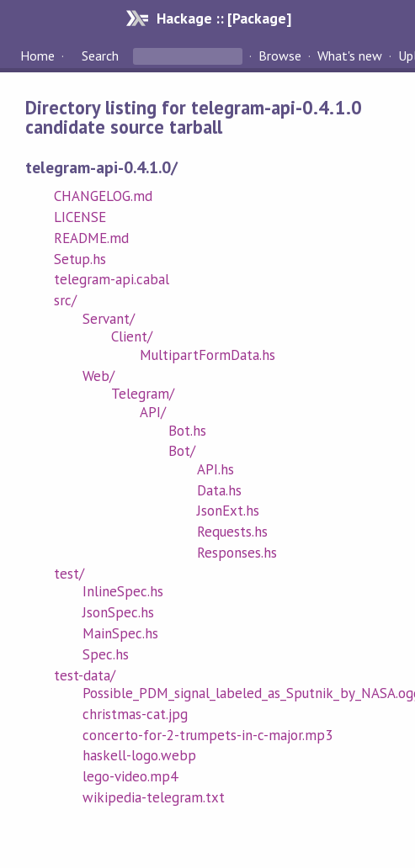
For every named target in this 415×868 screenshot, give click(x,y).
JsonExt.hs (228, 511)
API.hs (215, 469)
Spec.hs (106, 654)
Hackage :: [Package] (224, 18)
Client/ (132, 336)
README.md (91, 238)
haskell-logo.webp (139, 755)
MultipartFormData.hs (207, 355)
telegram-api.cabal (112, 279)
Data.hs (219, 490)
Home (37, 56)
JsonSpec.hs (118, 612)
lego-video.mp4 (130, 776)
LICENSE (80, 217)
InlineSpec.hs (123, 591)
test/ (69, 574)
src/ (65, 300)
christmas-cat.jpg (135, 714)
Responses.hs (237, 553)
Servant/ (109, 319)
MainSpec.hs (120, 633)
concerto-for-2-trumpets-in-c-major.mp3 (208, 735)
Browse (280, 56)
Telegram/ (143, 394)
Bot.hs (187, 431)
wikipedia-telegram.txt (154, 797)
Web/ (98, 376)
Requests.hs (232, 532)
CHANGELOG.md (103, 196)
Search (100, 56)
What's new (350, 56)
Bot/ (182, 451)
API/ (153, 412)
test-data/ (85, 675)
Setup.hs (80, 259)
